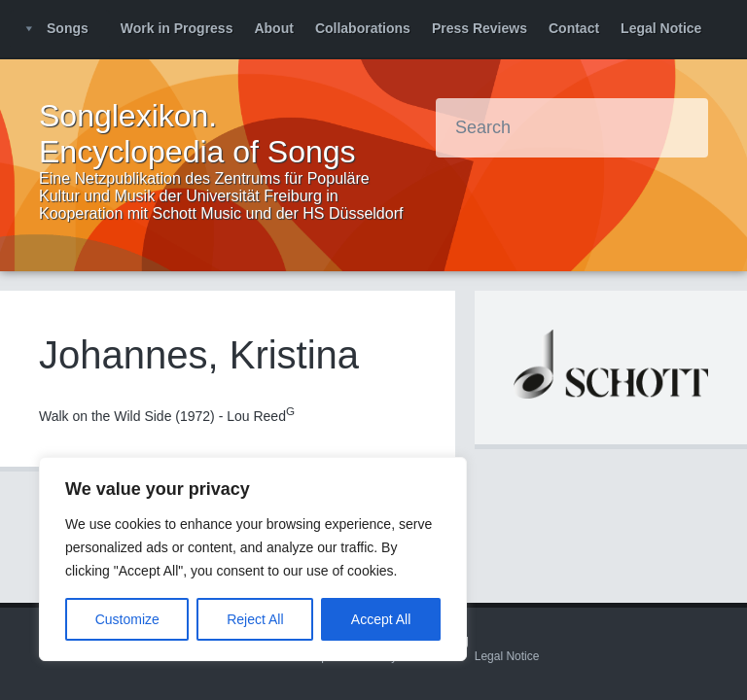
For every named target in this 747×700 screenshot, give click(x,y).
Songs (68, 28)
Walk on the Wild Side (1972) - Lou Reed (167, 416)
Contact (574, 28)
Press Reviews (480, 28)
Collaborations (363, 28)
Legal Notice (661, 28)
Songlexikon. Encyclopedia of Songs (197, 134)
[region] (253, 559)
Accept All (381, 619)
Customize (127, 619)
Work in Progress (177, 28)
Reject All (255, 619)
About (273, 28)
